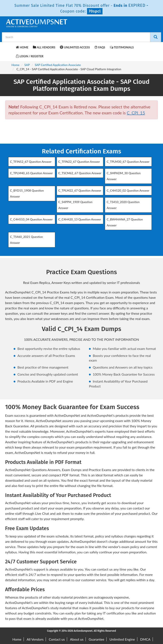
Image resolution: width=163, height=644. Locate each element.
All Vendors (44, 47)
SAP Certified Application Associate (58, 65)
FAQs (100, 47)
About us (77, 639)
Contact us (57, 639)
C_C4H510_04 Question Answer (31, 219)
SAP (27, 65)
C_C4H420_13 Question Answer (80, 219)
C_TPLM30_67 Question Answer (128, 162)
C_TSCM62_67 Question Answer (80, 173)
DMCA (145, 639)
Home (22, 47)
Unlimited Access (75, 47)
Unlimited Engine (122, 639)
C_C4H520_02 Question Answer (128, 190)
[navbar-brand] (10, 47)
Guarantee (96, 639)
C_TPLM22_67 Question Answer (80, 190)
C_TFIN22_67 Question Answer (79, 162)
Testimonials (122, 47)
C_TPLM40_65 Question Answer (31, 173)
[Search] (156, 37)
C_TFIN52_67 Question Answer (31, 162)
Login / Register (30, 56)
